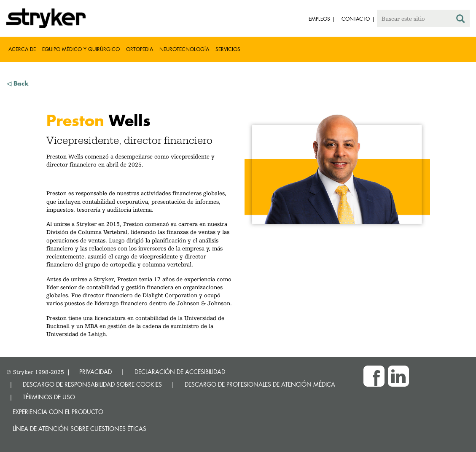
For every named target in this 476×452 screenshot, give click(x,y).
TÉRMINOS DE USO (49, 397)
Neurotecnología (184, 49)
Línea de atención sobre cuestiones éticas (79, 429)
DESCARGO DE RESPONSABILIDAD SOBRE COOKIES (92, 384)
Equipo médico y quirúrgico (81, 49)
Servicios (228, 49)
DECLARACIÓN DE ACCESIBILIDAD (180, 372)
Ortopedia (140, 49)
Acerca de (22, 49)
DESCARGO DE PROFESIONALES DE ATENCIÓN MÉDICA (260, 384)
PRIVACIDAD (95, 372)
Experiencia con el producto (58, 412)
